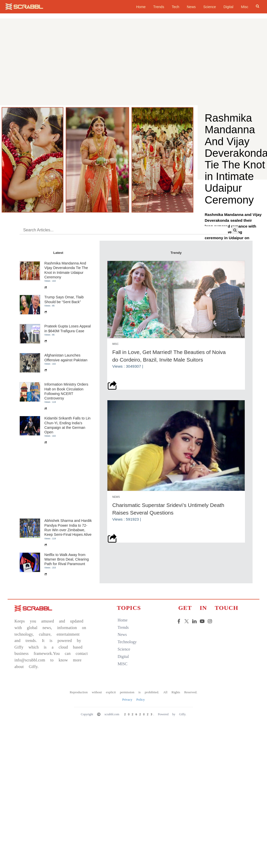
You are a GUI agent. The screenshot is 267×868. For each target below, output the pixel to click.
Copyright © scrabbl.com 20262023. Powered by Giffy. (133, 769)
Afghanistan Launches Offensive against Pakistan (67, 413)
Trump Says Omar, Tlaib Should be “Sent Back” (65, 354)
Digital (228, 7)
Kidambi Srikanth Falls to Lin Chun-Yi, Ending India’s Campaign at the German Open (69, 480)
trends (122, 682)
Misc (245, 7)
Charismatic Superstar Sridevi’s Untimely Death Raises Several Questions (169, 560)
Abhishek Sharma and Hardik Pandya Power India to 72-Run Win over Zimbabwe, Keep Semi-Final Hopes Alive (69, 583)
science (123, 704)
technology (126, 697)
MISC (122, 719)
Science (210, 7)
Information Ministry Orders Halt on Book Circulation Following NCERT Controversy (68, 446)
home (141, 7)
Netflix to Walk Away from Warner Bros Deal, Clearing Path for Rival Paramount (68, 614)
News (191, 7)
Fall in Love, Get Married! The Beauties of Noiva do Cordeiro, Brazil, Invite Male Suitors (170, 409)
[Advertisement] (133, 67)
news (121, 690)
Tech (176, 7)
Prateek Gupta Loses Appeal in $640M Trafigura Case (69, 384)
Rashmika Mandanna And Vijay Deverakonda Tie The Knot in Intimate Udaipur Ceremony (67, 325)
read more (217, 258)
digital (122, 712)
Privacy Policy (133, 755)
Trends (159, 7)
